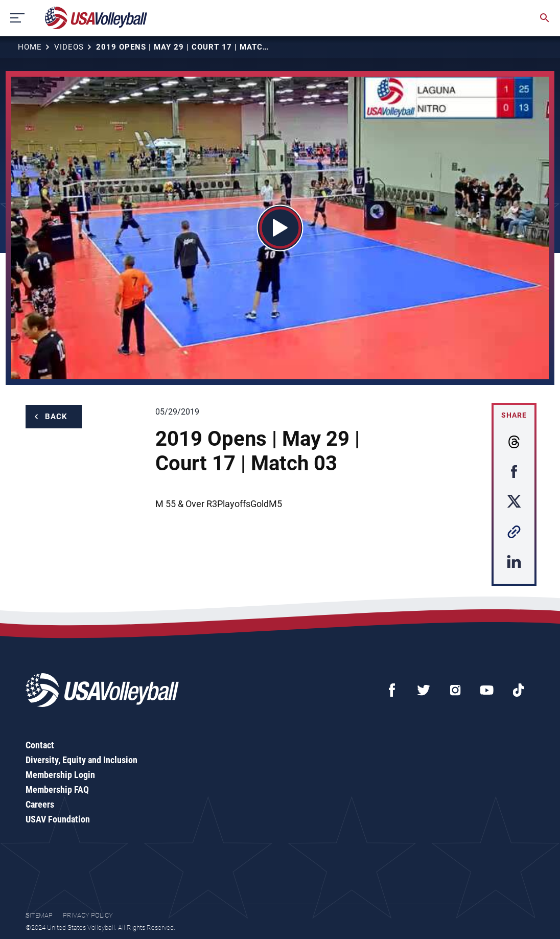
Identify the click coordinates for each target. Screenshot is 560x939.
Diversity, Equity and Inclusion (81, 760)
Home (30, 47)
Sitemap (39, 915)
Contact (40, 745)
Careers (40, 804)
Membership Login (60, 775)
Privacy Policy (88, 915)
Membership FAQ (57, 789)
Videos (69, 47)
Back (56, 417)
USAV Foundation (58, 819)
